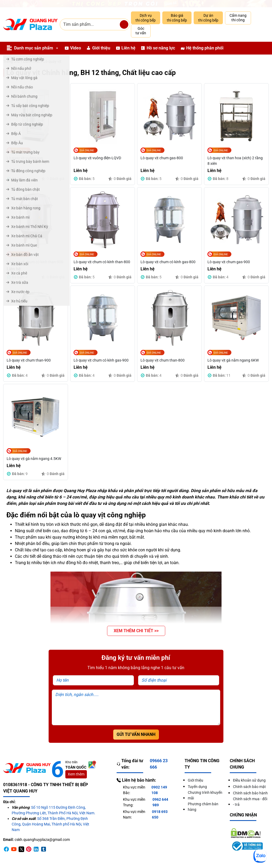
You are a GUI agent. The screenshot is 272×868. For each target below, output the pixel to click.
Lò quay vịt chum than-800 (163, 360)
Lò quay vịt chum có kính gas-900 (101, 360)
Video (76, 48)
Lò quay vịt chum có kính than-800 (102, 262)
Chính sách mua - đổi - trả (250, 802)
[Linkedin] (36, 849)
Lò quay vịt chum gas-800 (162, 158)
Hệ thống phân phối (205, 48)
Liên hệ (128, 48)
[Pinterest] (29, 849)
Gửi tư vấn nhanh (136, 734)
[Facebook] (6, 849)
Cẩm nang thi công (238, 18)
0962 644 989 (160, 802)
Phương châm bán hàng (203, 807)
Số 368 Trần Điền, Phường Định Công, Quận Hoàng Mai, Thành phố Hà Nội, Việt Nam (50, 824)
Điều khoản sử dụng (249, 780)
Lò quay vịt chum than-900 (29, 360)
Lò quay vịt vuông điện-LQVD (97, 158)
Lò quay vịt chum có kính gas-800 (168, 262)
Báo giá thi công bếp (177, 18)
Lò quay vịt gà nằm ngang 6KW (233, 360)
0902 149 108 (159, 790)
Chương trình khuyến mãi (205, 795)
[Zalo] (260, 856)
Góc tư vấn (141, 31)
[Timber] (44, 849)
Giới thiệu (101, 48)
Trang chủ (11, 61)
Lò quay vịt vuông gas (25, 158)
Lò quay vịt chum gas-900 (229, 262)
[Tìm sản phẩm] (124, 24)
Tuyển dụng (197, 787)
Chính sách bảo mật (249, 787)
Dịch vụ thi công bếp (146, 18)
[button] (136, 631)
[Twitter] (21, 849)
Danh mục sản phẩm (37, 48)
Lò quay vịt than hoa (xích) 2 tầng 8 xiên (235, 161)
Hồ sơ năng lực (161, 48)
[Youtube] (14, 849)
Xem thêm (76, 774)
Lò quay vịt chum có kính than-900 (35, 262)
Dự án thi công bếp (208, 18)
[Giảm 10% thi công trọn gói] (136, 4)
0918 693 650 (160, 814)
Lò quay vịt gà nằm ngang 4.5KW (34, 459)
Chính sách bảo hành (250, 793)
